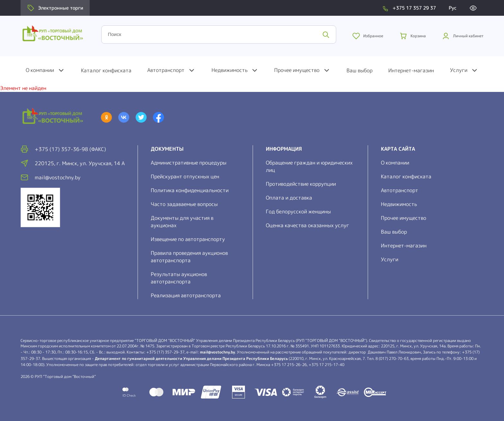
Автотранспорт (166, 70)
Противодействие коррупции (301, 184)
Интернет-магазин (411, 70)
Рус (453, 8)
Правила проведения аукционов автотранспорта (189, 257)
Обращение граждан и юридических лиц (309, 166)
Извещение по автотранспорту (188, 239)
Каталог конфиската (106, 70)
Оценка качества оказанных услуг (307, 225)
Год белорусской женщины (298, 211)
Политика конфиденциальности (190, 190)
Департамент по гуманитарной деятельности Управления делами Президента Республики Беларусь (191, 358)
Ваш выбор (360, 70)
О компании (40, 70)
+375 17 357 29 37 (414, 8)
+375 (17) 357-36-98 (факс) (70, 149)
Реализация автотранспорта (186, 295)
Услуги (459, 70)
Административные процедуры (189, 163)
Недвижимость (230, 70)
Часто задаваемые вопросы (184, 204)
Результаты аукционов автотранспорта (179, 278)
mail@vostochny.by (217, 352)
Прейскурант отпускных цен (185, 176)
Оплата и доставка (289, 198)
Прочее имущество (297, 70)
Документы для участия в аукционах (182, 222)
